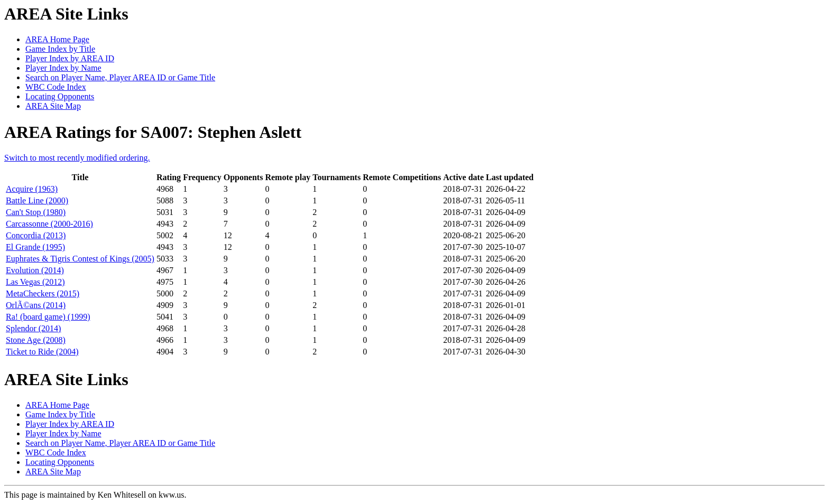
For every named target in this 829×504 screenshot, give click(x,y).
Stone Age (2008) (36, 340)
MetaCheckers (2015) (43, 293)
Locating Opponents (60, 96)
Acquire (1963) (32, 189)
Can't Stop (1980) (36, 212)
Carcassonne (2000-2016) (49, 224)
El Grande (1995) (35, 247)
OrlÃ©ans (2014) (36, 305)
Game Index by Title (60, 49)
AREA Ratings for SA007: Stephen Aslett (153, 132)
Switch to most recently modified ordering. (77, 158)
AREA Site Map (53, 106)
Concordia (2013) (36, 235)
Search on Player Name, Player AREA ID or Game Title (120, 77)
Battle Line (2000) (37, 200)
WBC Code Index (56, 87)
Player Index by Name (63, 68)
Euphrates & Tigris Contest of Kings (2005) (80, 259)
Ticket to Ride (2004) (42, 352)
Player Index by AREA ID (70, 58)
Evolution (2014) (35, 270)
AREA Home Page (57, 39)
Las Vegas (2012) (35, 282)
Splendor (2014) (33, 328)
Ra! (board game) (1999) (48, 317)
